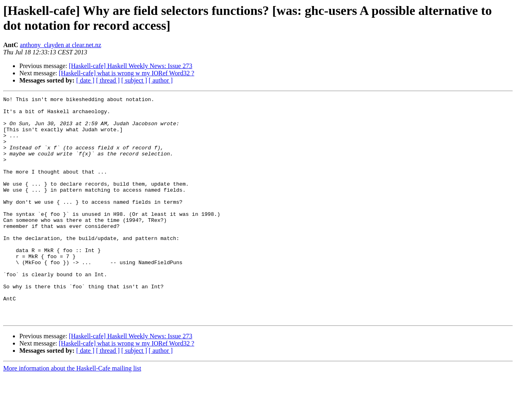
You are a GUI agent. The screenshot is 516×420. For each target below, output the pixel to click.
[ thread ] (108, 80)
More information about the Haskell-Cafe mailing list (72, 413)
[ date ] (85, 80)
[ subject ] (134, 80)
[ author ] (161, 80)
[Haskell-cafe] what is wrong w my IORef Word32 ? (127, 73)
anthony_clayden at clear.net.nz (60, 45)
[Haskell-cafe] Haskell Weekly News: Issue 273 (131, 66)
